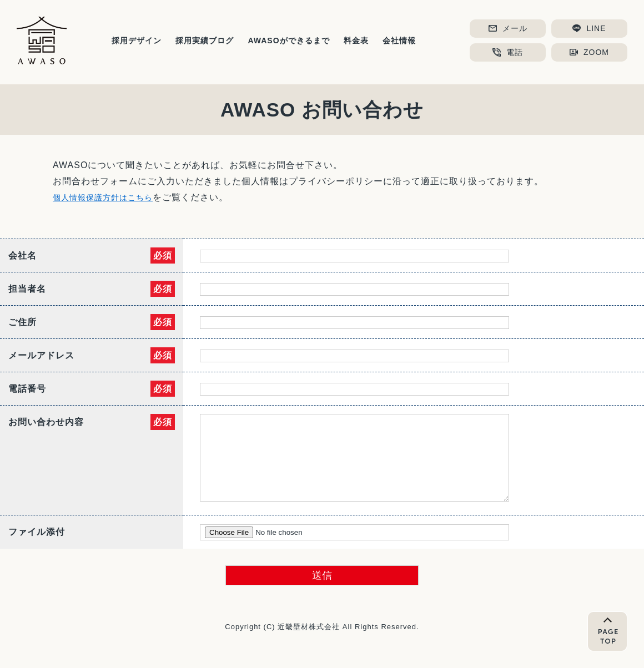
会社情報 (399, 41)
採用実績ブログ (205, 41)
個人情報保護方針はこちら (109, 197)
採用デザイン (137, 41)
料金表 (356, 41)
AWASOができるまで (288, 41)
